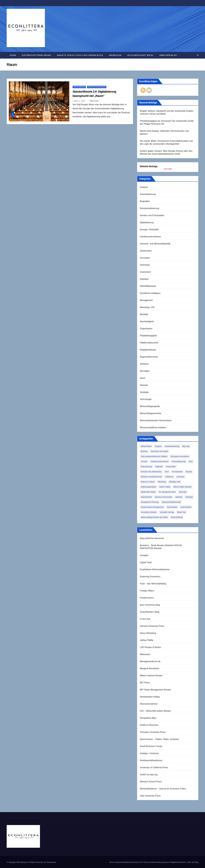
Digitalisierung (79, 87)
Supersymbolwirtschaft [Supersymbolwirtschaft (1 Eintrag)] (171, 502)
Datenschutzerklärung (36, 55)
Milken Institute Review (151, 676)
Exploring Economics (150, 577)
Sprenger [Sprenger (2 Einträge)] (183, 492)
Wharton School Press (151, 782)
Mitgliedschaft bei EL (140, 55)
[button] (198, 55)
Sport (142, 378)
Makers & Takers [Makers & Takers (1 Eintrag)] (148, 482)
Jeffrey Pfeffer (147, 640)
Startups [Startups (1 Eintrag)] (179, 497)
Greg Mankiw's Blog (150, 612)
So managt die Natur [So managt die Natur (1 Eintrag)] (167, 492)
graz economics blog (150, 605)
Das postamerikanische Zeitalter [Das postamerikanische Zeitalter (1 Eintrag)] (154, 456)
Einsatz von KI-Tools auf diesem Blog (80, 55)
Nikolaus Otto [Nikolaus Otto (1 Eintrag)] (175, 482)
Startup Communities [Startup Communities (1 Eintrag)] (164, 497)
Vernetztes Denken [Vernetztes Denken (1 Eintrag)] (149, 512)
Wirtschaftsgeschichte (151, 413)
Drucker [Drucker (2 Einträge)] (144, 461)
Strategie (144, 392)
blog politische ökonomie (152, 538)
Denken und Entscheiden (152, 215)
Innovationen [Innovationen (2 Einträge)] (177, 472)
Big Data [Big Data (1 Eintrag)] (186, 446)
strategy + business (149, 753)
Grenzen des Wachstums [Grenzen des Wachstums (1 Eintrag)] (151, 472)
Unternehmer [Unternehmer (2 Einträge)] (186, 507)
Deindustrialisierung (150, 208)
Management (146, 300)
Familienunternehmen (150, 237)
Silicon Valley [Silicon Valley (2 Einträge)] (165, 487)
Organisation (146, 329)
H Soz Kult (145, 619)
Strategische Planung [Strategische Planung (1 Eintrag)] (150, 502)
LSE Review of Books (150, 647)
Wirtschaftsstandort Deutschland (156, 420)
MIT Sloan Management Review (155, 690)
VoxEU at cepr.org (149, 775)
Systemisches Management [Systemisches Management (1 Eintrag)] (152, 507)
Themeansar (51, 862)
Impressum (115, 55)
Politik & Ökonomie (149, 725)
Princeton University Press (153, 732)
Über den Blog (168, 55)
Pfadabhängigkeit (148, 336)
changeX (144, 555)
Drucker (93, 101)
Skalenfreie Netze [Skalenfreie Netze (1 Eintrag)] (148, 492)
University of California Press (154, 767)
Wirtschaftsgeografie (97, 87)
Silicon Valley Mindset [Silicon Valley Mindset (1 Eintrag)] (182, 487)
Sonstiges (145, 371)
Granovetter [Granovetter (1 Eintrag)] (171, 467)
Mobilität (144, 314)
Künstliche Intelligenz (150, 293)
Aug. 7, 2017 (80, 101)
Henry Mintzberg (148, 633)
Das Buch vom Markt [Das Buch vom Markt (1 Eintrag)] (159, 451)
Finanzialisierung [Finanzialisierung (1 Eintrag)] (179, 461)
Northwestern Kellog (150, 697)
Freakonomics (147, 598)
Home (13, 55)
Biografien (145, 201)
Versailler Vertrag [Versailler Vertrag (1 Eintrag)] (167, 512)
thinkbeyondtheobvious (151, 760)
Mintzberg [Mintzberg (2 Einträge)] (162, 482)
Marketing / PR (147, 307)
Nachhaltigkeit (147, 321)
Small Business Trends (151, 746)
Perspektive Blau (148, 718)
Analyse (144, 187)
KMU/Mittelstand (148, 286)
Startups (144, 385)
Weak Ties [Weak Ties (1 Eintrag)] (181, 512)
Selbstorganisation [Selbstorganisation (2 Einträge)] (148, 487)
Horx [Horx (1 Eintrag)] (167, 472)
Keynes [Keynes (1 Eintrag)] (189, 472)
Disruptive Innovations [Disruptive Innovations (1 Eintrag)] (180, 456)
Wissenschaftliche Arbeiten (153, 428)
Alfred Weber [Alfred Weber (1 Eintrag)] (146, 446)
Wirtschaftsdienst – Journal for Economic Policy (163, 789)
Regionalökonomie (149, 357)
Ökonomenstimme (149, 704)
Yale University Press (150, 796)
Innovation (145, 258)
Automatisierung (148, 194)
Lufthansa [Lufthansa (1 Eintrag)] (169, 477)
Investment (145, 272)
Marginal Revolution (150, 668)
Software (144, 364)
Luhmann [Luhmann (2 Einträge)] (180, 477)
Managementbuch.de (150, 661)
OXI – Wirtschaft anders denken (155, 711)
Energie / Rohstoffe (149, 230)
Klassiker (144, 279)
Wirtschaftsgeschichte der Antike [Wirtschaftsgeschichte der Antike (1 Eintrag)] (154, 517)
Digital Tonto (146, 562)
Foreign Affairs (147, 591)
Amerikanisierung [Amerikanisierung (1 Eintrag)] (172, 446)
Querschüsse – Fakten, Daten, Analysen (159, 739)
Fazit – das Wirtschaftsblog (153, 584)
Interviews (145, 265)
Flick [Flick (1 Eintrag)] (191, 461)
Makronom (145, 654)
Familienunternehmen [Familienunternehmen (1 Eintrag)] (160, 461)
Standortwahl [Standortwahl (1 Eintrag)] (146, 497)
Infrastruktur (146, 251)
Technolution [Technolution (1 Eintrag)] (172, 507)
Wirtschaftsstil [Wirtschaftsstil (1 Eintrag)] (177, 517)
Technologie (146, 399)
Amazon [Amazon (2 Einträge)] (158, 446)
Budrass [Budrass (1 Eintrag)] (144, 451)
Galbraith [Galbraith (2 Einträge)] (159, 467)
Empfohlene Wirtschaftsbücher (155, 569)
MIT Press (145, 683)
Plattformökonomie (149, 343)
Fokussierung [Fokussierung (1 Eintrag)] (146, 467)
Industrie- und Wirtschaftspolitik (155, 244)
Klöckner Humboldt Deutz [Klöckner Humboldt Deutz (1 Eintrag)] (151, 477)
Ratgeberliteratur (148, 350)
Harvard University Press (152, 626)
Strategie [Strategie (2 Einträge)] (189, 497)
